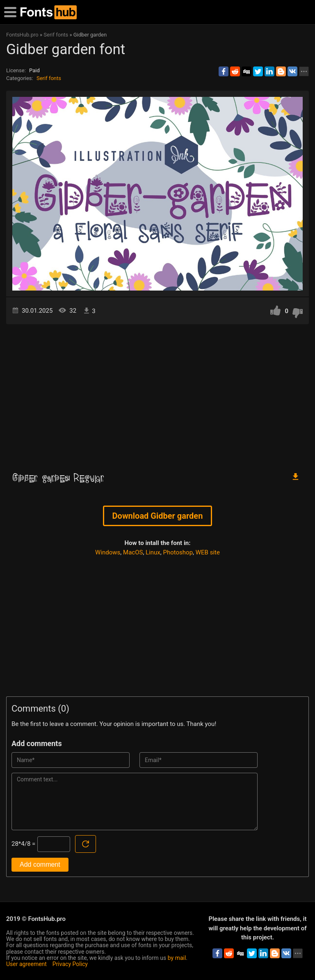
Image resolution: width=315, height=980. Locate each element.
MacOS (133, 552)
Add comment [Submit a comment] (40, 864)
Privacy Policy (70, 964)
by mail (177, 958)
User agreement (26, 964)
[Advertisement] (157, 394)
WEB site (208, 552)
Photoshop (178, 552)
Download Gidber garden (158, 516)
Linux (153, 552)
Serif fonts (49, 78)
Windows (108, 552)
